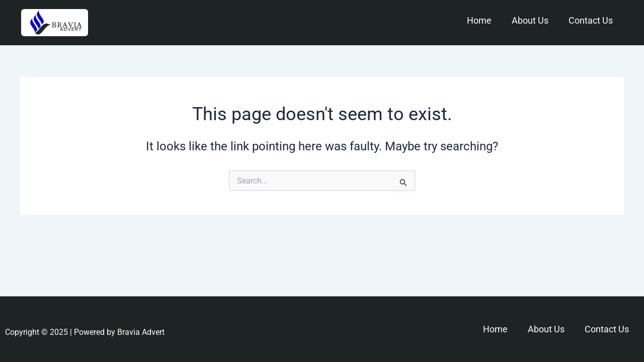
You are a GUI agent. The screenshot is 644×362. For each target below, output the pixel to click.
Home (479, 20)
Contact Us (591, 20)
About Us (530, 20)
